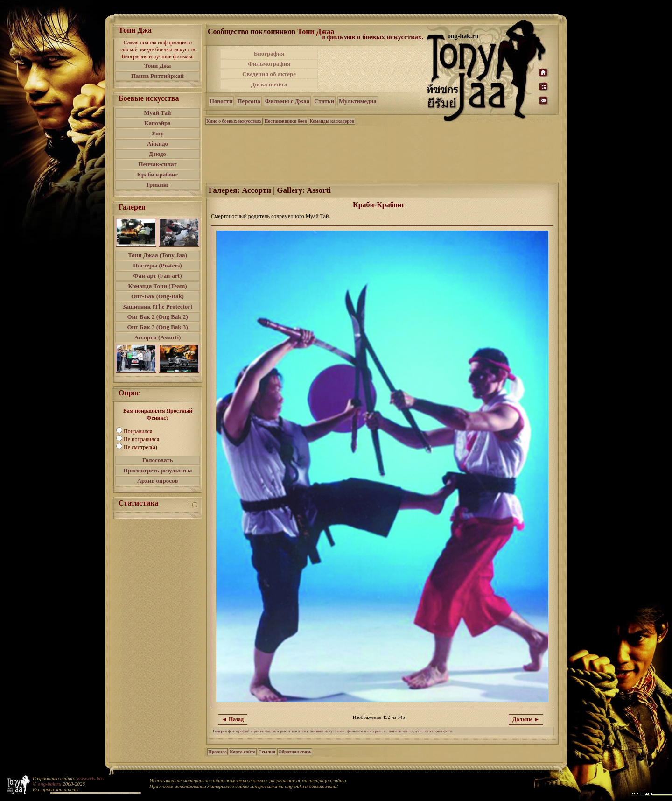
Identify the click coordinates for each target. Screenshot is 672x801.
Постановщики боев (286, 121)
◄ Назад (233, 719)
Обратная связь (295, 752)
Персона (248, 101)
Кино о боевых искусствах (234, 121)
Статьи (324, 101)
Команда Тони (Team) (157, 286)
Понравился (138, 431)
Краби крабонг (158, 174)
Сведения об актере (269, 74)
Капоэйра (157, 123)
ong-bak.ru (49, 784)
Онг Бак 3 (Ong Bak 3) (157, 327)
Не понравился (141, 439)
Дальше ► (526, 719)
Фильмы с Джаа (287, 101)
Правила (217, 752)
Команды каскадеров (332, 121)
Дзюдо (157, 154)
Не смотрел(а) (140, 447)
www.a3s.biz (90, 778)
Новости (221, 101)
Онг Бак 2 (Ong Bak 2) (157, 317)
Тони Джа (158, 66)
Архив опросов (158, 481)
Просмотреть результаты (158, 470)
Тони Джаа (316, 32)
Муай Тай (157, 113)
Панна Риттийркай (157, 76)
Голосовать (158, 460)
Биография (269, 53)
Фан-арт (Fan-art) (158, 276)
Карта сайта (242, 752)
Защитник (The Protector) (158, 306)
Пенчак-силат (157, 164)
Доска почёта (269, 84)
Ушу (158, 133)
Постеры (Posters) (157, 265)
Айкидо (157, 144)
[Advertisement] (373, 69)
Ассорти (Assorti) (158, 337)
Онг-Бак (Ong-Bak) (157, 296)
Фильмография (269, 64)
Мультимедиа (358, 101)
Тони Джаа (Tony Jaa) (157, 255)
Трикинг (157, 185)
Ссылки (267, 752)
